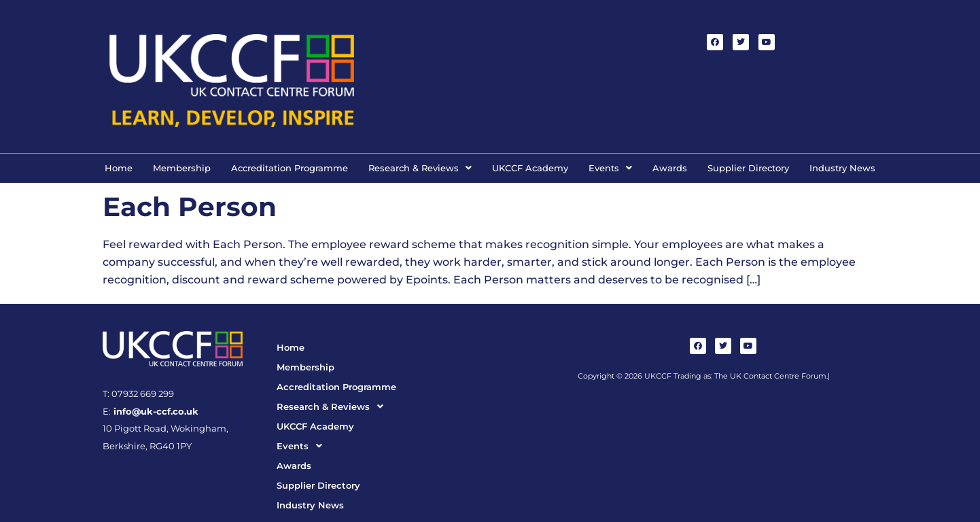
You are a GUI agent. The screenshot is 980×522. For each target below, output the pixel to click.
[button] (420, 168)
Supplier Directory (748, 168)
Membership (182, 168)
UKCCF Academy (530, 168)
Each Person (190, 207)
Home (119, 168)
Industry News (842, 168)
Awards (670, 168)
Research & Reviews (420, 168)
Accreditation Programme (290, 168)
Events (610, 168)
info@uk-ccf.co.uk (155, 412)
